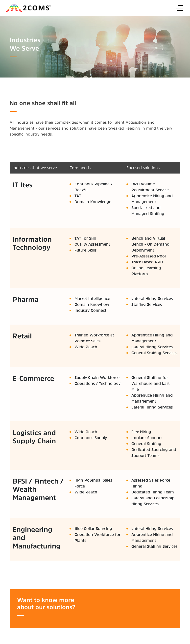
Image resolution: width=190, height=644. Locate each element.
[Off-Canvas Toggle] (180, 8)
